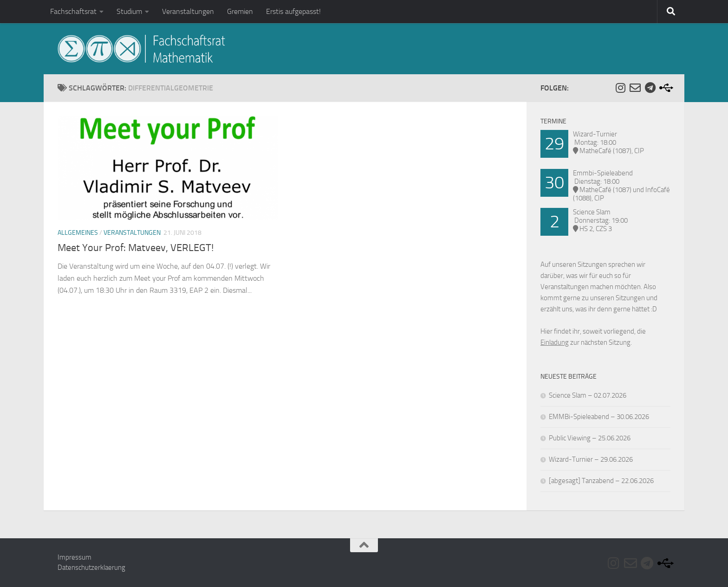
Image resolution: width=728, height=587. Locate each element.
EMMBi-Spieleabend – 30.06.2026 (599, 417)
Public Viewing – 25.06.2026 (590, 438)
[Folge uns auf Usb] (665, 88)
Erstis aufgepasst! (293, 11)
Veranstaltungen (188, 11)
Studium (129, 11)
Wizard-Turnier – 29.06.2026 (591, 459)
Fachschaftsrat (73, 11)
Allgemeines (78, 233)
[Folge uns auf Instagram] (620, 88)
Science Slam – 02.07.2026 (588, 395)
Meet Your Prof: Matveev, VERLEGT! (136, 248)
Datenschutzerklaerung (91, 568)
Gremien (240, 11)
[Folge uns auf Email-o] (635, 88)
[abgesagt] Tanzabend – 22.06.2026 (601, 481)
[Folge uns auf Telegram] (650, 88)
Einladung (555, 342)
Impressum (75, 557)
